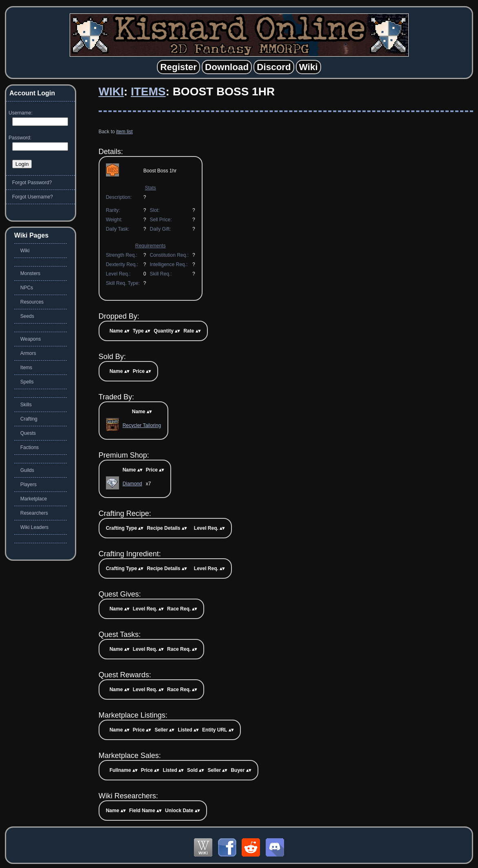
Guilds (27, 470)
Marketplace (34, 499)
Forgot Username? (33, 197)
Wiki (111, 91)
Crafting (29, 419)
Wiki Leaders (34, 527)
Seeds (27, 316)
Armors (28, 353)
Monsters (30, 273)
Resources (32, 302)
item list (124, 132)
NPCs (27, 288)
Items (148, 91)
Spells (27, 382)
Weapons (31, 339)
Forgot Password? (32, 183)
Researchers (34, 513)
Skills (26, 405)
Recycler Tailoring (142, 425)
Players (29, 485)
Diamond (132, 484)
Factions (30, 447)
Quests (28, 433)
